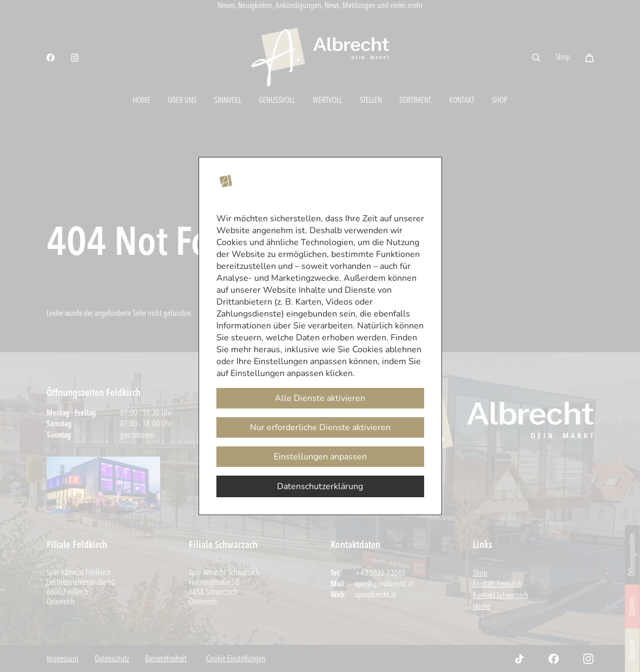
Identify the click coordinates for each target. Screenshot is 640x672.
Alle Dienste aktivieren (320, 398)
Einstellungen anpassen (320, 457)
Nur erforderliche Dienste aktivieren (320, 427)
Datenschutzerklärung (320, 486)
